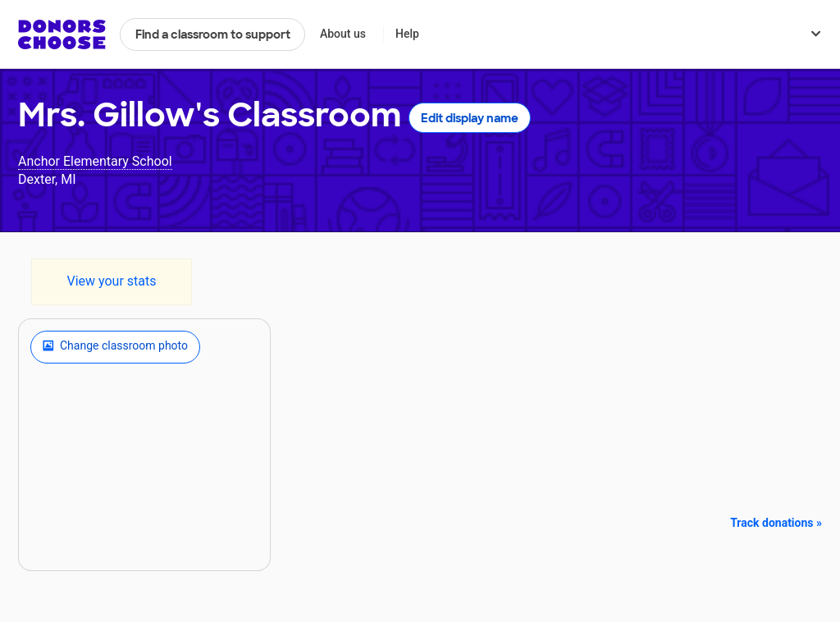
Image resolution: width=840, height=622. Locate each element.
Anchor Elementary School (95, 161)
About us (343, 34)
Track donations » (776, 523)
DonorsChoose (62, 34)
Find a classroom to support (213, 34)
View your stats (111, 281)
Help (407, 34)
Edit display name (470, 118)
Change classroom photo (115, 347)
